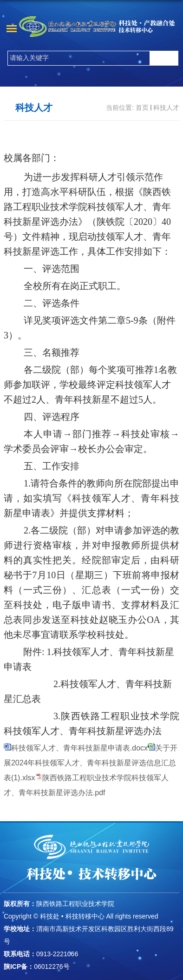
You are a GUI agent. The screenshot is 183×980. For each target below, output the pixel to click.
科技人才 (166, 108)
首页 (142, 108)
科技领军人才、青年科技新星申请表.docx (79, 748)
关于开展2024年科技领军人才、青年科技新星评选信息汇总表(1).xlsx (91, 763)
